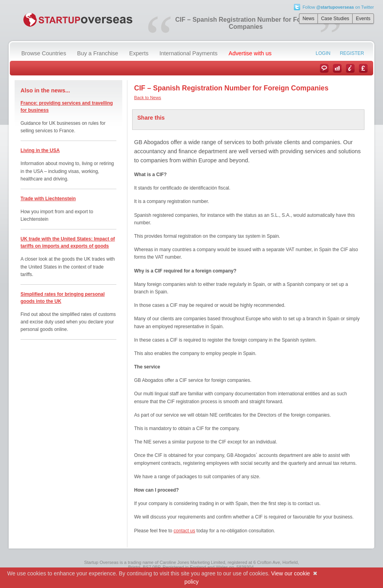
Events (363, 19)
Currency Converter (363, 68)
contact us (184, 531)
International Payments (188, 53)
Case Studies (335, 19)
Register (352, 53)
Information (350, 68)
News (308, 19)
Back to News (148, 98)
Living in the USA (40, 150)
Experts (139, 53)
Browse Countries (44, 53)
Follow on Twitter (338, 7)
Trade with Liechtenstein (48, 199)
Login (323, 53)
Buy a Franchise (98, 53)
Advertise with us (250, 53)
